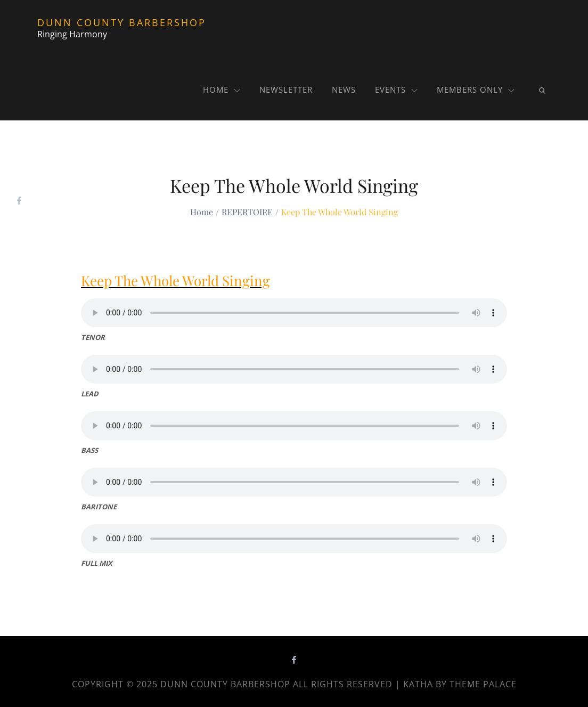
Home (222, 90)
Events (396, 90)
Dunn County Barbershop (122, 22)
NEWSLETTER (286, 90)
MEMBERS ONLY (476, 90)
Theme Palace (483, 684)
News (344, 90)
